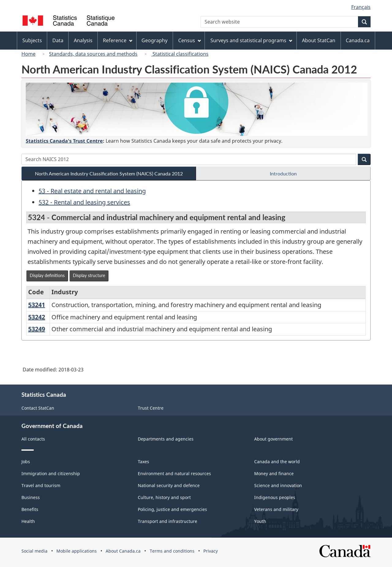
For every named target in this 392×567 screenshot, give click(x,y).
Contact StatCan (38, 408)
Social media (34, 551)
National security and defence (169, 485)
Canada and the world (277, 462)
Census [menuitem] (190, 40)
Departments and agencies (166, 439)
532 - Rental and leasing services (84, 202)
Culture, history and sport (164, 497)
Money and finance (274, 473)
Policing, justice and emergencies (172, 509)
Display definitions (47, 275)
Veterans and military (276, 509)
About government (273, 439)
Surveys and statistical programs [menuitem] (251, 40)
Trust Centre (151, 408)
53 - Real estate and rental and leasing (92, 191)
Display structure (89, 275)
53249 (37, 329)
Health (28, 521)
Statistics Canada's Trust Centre (64, 141)
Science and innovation (278, 485)
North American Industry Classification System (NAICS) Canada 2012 (109, 173)
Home (28, 54)
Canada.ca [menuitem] (358, 40)
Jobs (26, 462)
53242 (37, 317)
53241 (37, 305)
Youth (260, 521)
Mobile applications (77, 551)
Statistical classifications (180, 54)
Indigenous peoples (275, 497)
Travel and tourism (41, 485)
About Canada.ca (123, 551)
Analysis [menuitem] (83, 40)
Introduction (283, 173)
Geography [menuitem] (155, 40)
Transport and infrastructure (168, 521)
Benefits (30, 509)
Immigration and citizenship (51, 473)
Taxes (143, 462)
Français (361, 7)
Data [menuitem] (58, 40)
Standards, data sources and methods (93, 54)
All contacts (33, 439)
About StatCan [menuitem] (319, 40)
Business (31, 497)
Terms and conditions (172, 551)
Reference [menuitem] (118, 40)
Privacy (211, 551)
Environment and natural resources (174, 473)
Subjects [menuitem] (32, 40)
